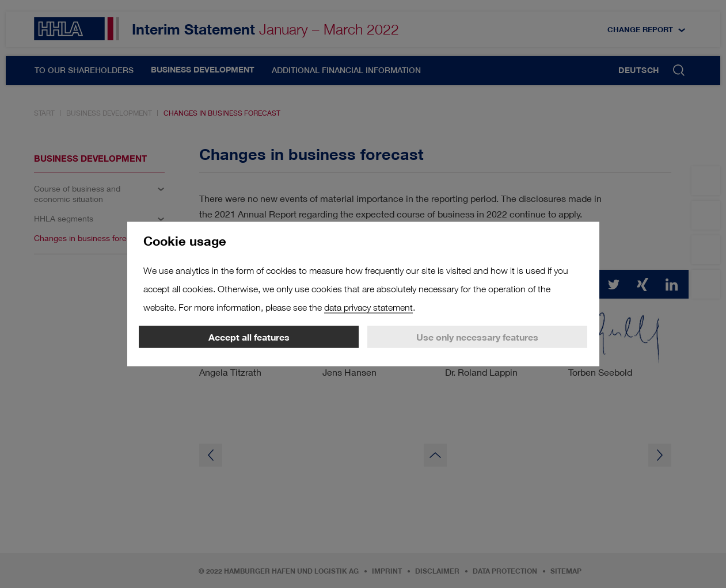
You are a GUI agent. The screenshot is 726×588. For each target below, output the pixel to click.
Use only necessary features (477, 337)
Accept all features (249, 337)
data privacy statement (368, 308)
